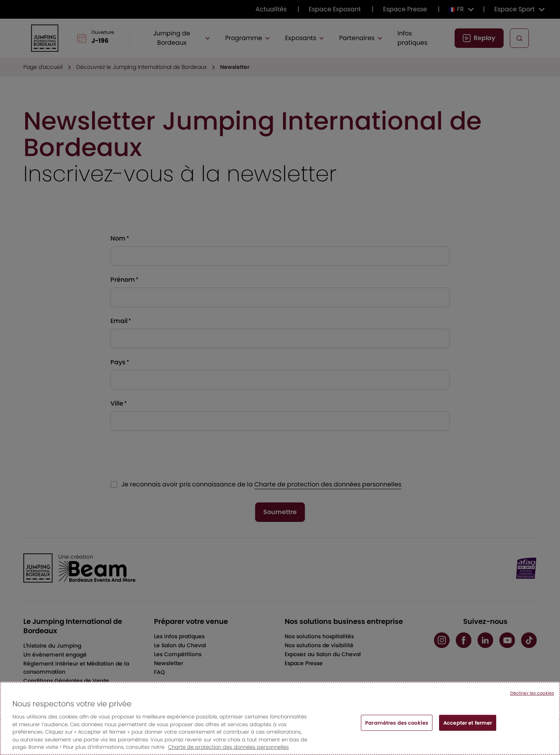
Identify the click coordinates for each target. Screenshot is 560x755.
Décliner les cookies (532, 697)
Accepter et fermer (468, 726)
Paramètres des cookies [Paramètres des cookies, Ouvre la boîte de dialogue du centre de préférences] (397, 726)
